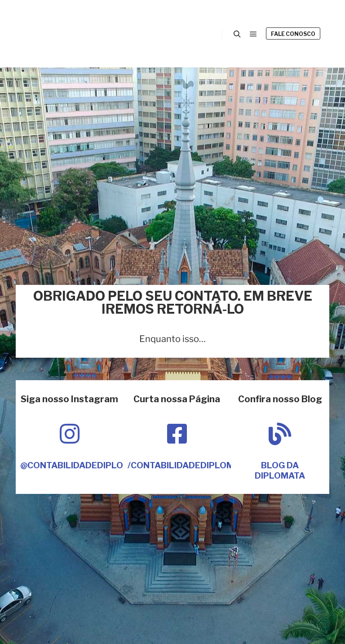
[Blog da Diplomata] (280, 434)
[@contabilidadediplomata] (70, 434)
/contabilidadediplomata (189, 465)
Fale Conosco (293, 34)
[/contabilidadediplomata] (177, 434)
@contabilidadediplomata (84, 465)
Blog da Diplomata (280, 471)
